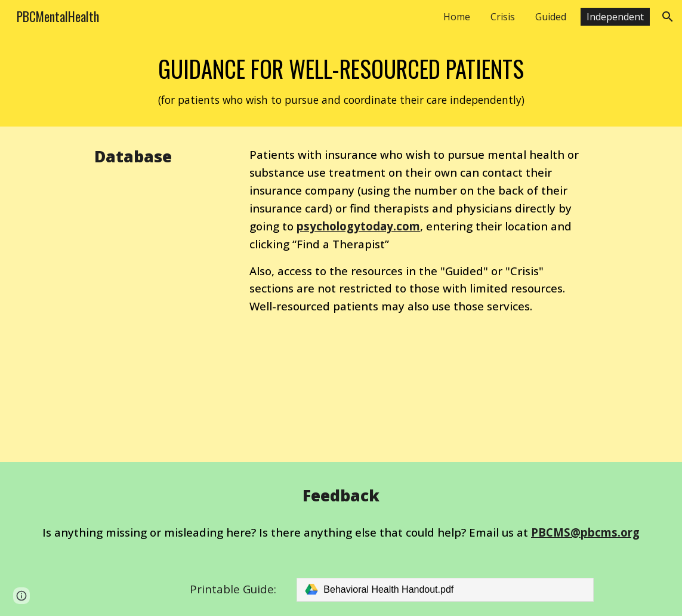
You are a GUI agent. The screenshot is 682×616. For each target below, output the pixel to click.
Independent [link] (615, 17)
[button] (668, 17)
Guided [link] (551, 17)
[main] (341, 80)
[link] (445, 590)
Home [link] (457, 17)
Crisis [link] (503, 17)
